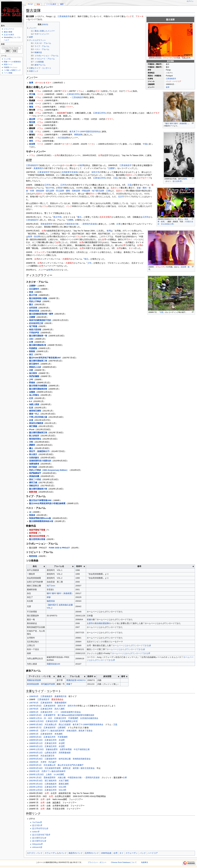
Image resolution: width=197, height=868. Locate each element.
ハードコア (177, 81)
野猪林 (32, 383)
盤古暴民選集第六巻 (38, 489)
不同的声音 (34, 333)
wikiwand (36, 847)
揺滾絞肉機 (34, 476)
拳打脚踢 (33, 426)
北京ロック (131, 175)
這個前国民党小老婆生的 (40, 461)
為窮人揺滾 (34, 404)
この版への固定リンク (12, 70)
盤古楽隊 (176, 181)
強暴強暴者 (34, 464)
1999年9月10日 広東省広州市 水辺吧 (47, 740)
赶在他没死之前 (36, 323)
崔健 (139, 188)
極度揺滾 (51, 601)
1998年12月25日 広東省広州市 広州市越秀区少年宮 (53, 721)
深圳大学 (95, 172)
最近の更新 (8, 32)
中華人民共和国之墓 (38, 417)
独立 (86, 259)
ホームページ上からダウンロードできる (131, 646)
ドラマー (69, 107)
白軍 (119, 224)
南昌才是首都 (35, 330)
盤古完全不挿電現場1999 (40, 500)
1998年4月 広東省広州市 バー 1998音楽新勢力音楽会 (55, 712)
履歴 (62, 4)
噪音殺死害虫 (35, 439)
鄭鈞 (145, 188)
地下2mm (51, 586)
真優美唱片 (39, 168)
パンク (168, 81)
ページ (30, 4)
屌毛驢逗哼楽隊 (48, 684)
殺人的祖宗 (34, 436)
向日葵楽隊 (63, 138)
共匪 (162, 312)
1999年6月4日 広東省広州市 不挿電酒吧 (48, 737)
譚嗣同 (32, 445)
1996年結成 (106, 853)
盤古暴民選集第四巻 (38, 389)
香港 (60, 188)
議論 (38, 4)
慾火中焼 (50, 188)
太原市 (90, 623)
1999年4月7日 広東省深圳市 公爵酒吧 (47, 728)
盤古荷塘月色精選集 (38, 386)
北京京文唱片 (105, 217)
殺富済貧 (33, 492)
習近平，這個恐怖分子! (39, 451)
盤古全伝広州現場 (37, 536)
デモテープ (145, 178)
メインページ (9, 29)
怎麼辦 (70, 220)
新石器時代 (34, 364)
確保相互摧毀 (35, 411)
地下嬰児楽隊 (98, 191)
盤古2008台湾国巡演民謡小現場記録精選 (47, 503)
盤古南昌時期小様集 (38, 298)
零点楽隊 (60, 191)
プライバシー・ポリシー (97, 862)
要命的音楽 (34, 311)
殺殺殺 (32, 351)
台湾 (56, 155)
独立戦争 (33, 373)
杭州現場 (33, 533)
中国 (145, 144)
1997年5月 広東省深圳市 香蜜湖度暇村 (48, 703)
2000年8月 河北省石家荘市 (42, 756)
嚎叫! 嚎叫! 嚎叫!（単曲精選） (177, 123)
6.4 (30, 401)
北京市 (121, 197)
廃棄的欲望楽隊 (34, 680)
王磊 (31, 132)
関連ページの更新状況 (12, 62)
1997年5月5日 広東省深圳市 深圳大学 (47, 706)
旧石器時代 (34, 289)
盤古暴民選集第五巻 (38, 433)
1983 (31, 339)
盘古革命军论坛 (39, 828)
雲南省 (43, 224)
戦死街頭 (33, 556)
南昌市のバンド (76, 853)
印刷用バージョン (11, 67)
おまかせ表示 (9, 35)
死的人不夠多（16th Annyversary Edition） (49, 470)
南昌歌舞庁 (62, 113)
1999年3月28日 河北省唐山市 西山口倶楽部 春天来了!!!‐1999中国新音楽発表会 (66, 725)
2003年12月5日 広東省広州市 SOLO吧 (48, 787)
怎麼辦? (112, 168)
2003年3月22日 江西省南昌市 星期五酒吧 (49, 784)
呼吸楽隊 (86, 191)
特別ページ (8, 64)
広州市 (76, 94)
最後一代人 (34, 414)
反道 (31, 420)
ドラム (38, 91)
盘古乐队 (36, 825)
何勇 (32, 191)
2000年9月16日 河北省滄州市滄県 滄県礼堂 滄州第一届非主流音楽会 (62, 768)
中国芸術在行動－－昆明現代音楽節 (80, 224)
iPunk (32, 430)
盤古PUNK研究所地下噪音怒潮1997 (45, 358)
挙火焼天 (33, 454)
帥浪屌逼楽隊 (33, 684)
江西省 (168, 79)
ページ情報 (8, 73)
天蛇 (31, 442)
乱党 (31, 408)
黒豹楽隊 (76, 191)
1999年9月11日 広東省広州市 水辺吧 (47, 743)
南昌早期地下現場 (37, 530)
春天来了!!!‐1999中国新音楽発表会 (85, 132)
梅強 (31, 107)
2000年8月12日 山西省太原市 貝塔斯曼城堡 (50, 753)
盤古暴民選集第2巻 (38, 345)
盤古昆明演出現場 (37, 539)
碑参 (49, 597)
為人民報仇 (34, 395)
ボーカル (39, 83)
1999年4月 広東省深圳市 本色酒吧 (46, 734)
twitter (35, 832)
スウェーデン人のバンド (56, 853)
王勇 (108, 191)
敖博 (189, 58)
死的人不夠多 (35, 301)
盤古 (79, 217)
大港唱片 (66, 259)
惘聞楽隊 (78, 135)
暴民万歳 (33, 483)
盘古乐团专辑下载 (40, 835)
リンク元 (7, 59)
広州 (31, 398)
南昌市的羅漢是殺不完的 (40, 320)
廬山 (31, 448)
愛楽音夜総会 (57, 700)
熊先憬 (32, 122)
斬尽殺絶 (33, 467)
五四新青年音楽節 (69, 172)
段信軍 (184, 267)
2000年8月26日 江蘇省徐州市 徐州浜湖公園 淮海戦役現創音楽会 (60, 759)
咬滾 (31, 292)
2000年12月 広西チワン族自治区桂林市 (47, 771)
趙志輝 (32, 119)
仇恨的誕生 (34, 458)
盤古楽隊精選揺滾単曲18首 (41, 521)
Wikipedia (36, 844)
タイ (130, 240)
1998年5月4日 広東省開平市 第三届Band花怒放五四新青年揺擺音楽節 (62, 715)
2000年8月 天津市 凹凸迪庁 (43, 762)
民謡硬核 (33, 348)
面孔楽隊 (50, 191)
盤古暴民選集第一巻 (38, 336)
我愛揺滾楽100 (53, 664)
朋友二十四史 (35, 480)
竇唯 (68, 191)
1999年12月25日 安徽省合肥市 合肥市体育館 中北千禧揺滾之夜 (59, 749)
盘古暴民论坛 (38, 838)
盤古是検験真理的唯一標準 (41, 314)
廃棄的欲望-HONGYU (76, 680)
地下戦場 (33, 326)
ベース (40, 94)
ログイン (190, 1)
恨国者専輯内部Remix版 (40, 518)
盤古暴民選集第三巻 (38, 361)
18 (30, 512)
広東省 (70, 94)
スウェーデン (168, 58)
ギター (48, 83)
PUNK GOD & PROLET (59, 548)
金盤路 (32, 392)
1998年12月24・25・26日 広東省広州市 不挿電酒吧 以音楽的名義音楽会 (64, 718)
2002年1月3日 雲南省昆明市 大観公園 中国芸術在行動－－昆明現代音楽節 (64, 778)
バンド (39, 853)
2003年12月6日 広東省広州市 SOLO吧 (48, 790)
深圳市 (46, 172)
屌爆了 (69, 684)
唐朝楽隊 (40, 191)
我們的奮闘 (34, 376)
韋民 (31, 141)
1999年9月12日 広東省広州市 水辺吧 (47, 746)
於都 (31, 104)
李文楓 (32, 94)
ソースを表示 (51, 4)
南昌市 (174, 79)
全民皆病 (33, 308)
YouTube (36, 822)
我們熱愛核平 (35, 473)
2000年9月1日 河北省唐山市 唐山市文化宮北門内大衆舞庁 (56, 765)
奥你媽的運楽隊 (102, 623)
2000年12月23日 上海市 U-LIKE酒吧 (47, 775)
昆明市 (49, 224)
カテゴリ (31, 853)
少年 (89, 263)
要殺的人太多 (35, 367)
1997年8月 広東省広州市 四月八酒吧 (47, 709)
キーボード (67, 144)
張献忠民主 (34, 486)
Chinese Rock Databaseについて (124, 862)
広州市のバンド (92, 853)
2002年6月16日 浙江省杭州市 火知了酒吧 (49, 781)
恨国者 (32, 515)
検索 (3, 44)
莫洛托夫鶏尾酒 (36, 423)
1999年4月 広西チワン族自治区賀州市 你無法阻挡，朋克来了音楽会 (61, 731)
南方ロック (93, 194)
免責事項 (145, 862)
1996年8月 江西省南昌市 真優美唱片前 (48, 696)
